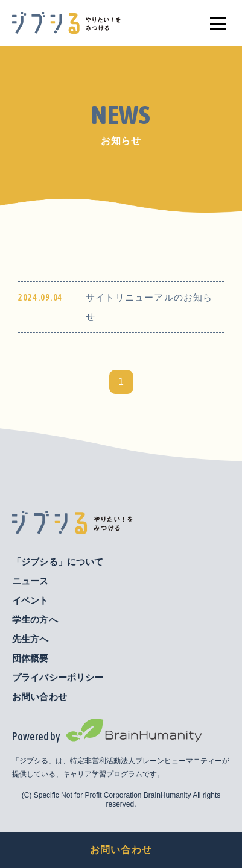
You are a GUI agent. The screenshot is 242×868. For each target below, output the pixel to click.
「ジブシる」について (58, 562)
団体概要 (30, 658)
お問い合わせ (121, 850)
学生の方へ (35, 620)
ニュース (30, 581)
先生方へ (30, 639)
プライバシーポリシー (58, 677)
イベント (30, 600)
